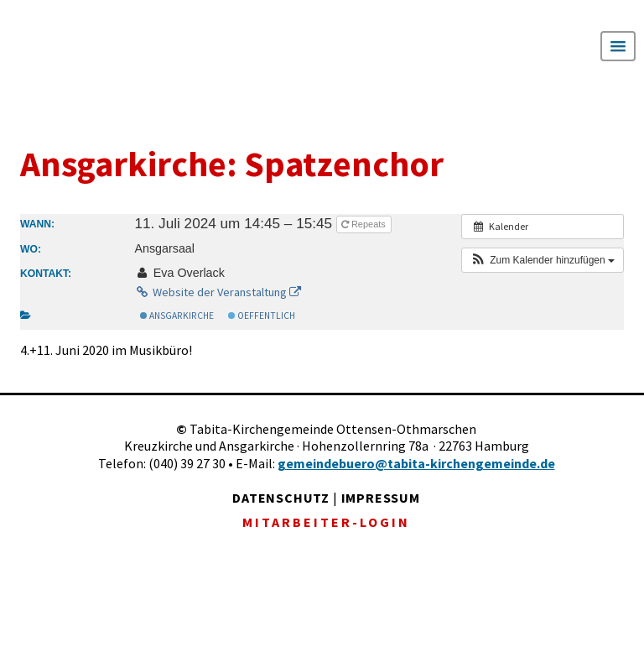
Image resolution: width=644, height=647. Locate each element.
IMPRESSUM (381, 498)
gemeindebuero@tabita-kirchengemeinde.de (416, 463)
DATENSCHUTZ (281, 498)
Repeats (365, 224)
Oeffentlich (262, 316)
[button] (543, 260)
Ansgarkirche (177, 316)
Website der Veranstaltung (217, 292)
